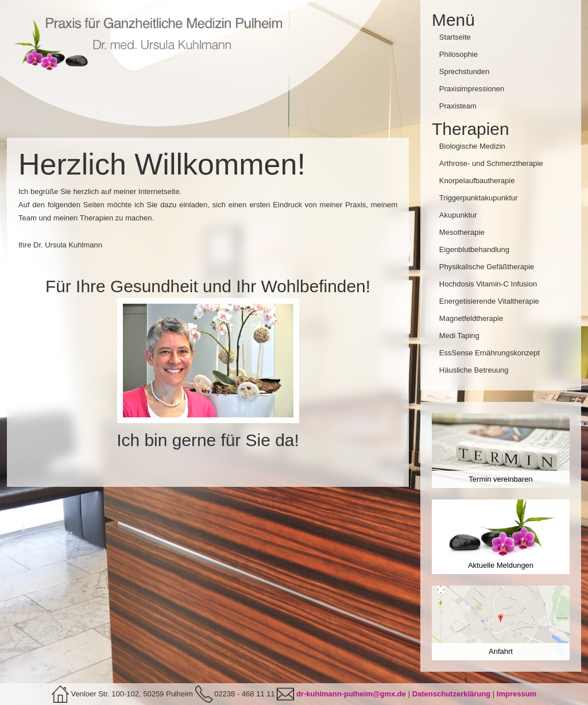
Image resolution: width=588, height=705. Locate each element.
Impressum (517, 694)
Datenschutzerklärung (452, 694)
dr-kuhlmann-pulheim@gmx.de (351, 694)
